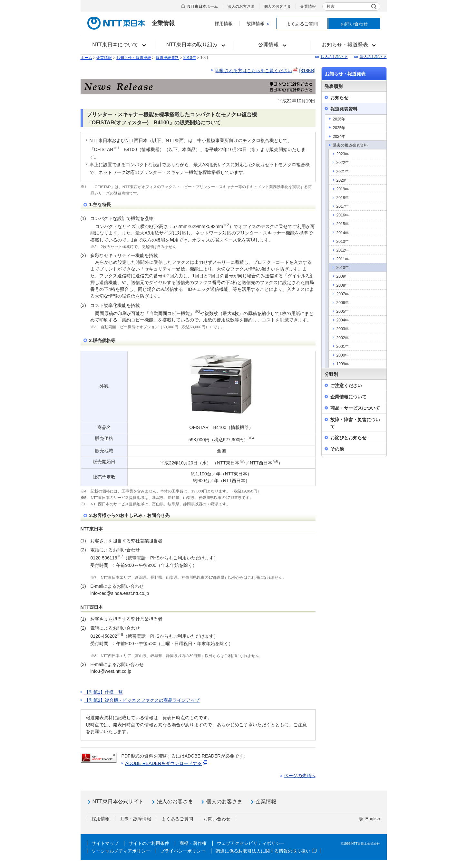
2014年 (343, 233)
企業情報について (348, 397)
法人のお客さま (241, 6)
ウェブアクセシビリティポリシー (251, 843)
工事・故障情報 (135, 819)
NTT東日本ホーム (203, 6)
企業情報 (308, 6)
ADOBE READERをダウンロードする (167, 763)
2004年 (343, 320)
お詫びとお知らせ (348, 438)
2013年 (343, 242)
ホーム (86, 58)
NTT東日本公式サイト (118, 801)
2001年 (343, 347)
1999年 (343, 364)
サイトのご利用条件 (149, 843)
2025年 (339, 128)
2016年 (343, 215)
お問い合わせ (354, 24)
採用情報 (224, 24)
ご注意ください (346, 386)
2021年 (343, 172)
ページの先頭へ (300, 776)
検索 (331, 6)
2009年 (343, 276)
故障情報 (258, 24)
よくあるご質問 (302, 24)
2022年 (343, 163)
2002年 (343, 338)
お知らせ (339, 98)
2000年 (343, 355)
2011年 (343, 259)
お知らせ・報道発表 (134, 58)
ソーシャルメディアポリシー (121, 851)
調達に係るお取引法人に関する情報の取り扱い (266, 851)
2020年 (343, 180)
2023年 (343, 154)
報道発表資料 (167, 58)
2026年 (339, 119)
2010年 (190, 58)
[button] (119, 45)
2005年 (343, 311)
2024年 (339, 137)
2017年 (343, 206)
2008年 (343, 285)
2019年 (343, 189)
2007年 (343, 294)
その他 (337, 449)
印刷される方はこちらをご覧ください (265, 71)
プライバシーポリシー (183, 851)
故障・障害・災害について (355, 423)
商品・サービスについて (355, 408)
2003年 (343, 329)
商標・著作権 (193, 843)
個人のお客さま (277, 6)
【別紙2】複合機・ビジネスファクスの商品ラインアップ (142, 700)
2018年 (343, 198)
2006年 (343, 303)
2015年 (343, 224)
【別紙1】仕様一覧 (104, 692)
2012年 (343, 250)
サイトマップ (105, 843)
